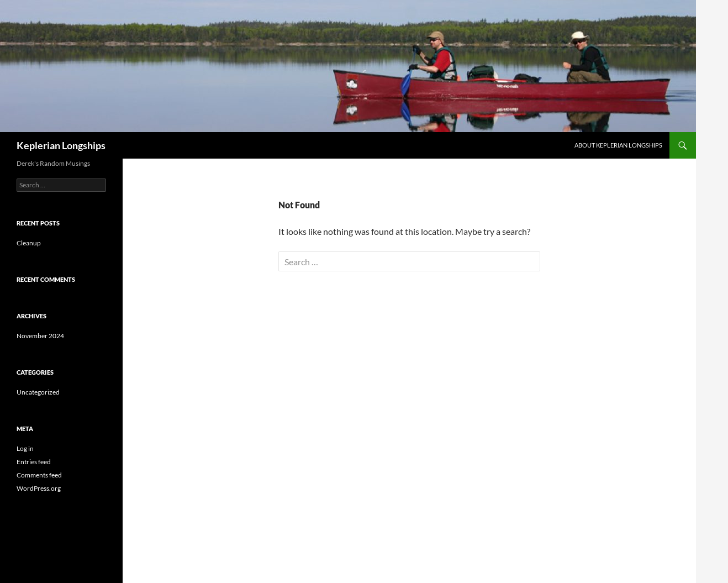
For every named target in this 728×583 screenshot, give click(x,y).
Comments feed (39, 475)
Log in (25, 448)
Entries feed (34, 462)
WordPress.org (39, 488)
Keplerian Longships (61, 145)
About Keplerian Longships (618, 145)
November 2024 (40, 336)
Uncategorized (38, 392)
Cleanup (29, 243)
